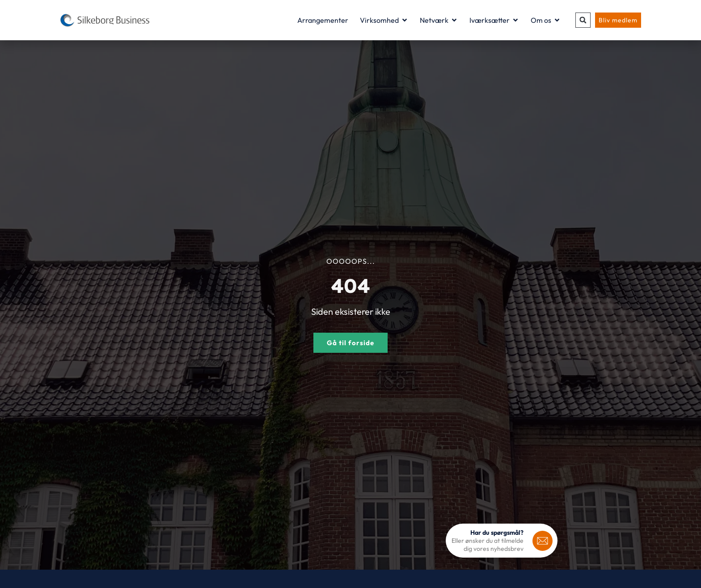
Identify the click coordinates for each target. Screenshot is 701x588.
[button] (583, 20)
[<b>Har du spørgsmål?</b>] (543, 541)
